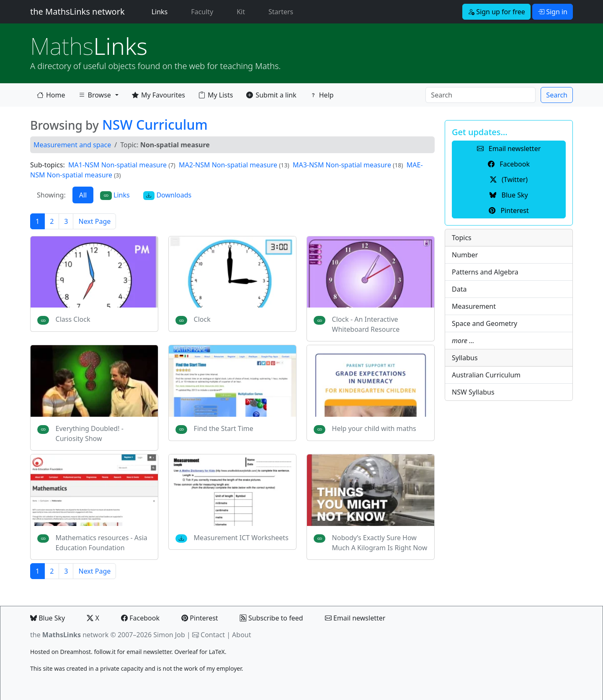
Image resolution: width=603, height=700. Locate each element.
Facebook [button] (509, 164)
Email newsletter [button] (509, 149)
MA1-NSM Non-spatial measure (117, 165)
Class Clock (73, 319)
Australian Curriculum (486, 375)
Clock (202, 319)
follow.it (105, 652)
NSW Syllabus (473, 392)
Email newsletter (355, 618)
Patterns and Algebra (485, 272)
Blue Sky (48, 618)
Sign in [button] (553, 12)
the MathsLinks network (77, 12)
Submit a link (271, 95)
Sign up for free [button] (496, 12)
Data (459, 289)
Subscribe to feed (272, 618)
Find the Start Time (224, 428)
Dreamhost (76, 652)
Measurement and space (72, 145)
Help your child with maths (374, 428)
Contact (213, 635)
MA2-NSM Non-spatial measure (228, 165)
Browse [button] (95, 97)
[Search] (481, 95)
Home (51, 95)
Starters (281, 12)
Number (465, 255)
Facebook (140, 618)
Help (322, 95)
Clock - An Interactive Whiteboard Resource (366, 324)
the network (69, 635)
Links (161, 11)
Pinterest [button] (509, 210)
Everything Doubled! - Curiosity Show (90, 433)
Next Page (94, 221)
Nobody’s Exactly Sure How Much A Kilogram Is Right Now (380, 543)
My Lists (216, 95)
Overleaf (186, 652)
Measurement (474, 306)
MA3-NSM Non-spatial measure (342, 165)
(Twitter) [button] (509, 179)
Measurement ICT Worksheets (241, 538)
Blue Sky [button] (509, 195)
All (83, 195)
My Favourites (158, 95)
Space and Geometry (484, 323)
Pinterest (200, 618)
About (241, 635)
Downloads (167, 195)
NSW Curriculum (155, 124)
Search (557, 95)
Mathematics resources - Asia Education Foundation (102, 543)
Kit (241, 12)
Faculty (202, 12)
